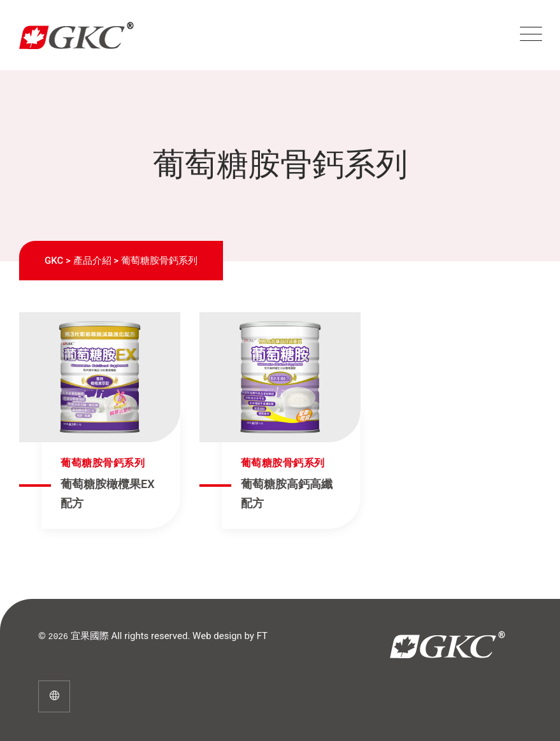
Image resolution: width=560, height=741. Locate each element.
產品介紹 (92, 261)
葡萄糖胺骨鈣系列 (103, 463)
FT (262, 636)
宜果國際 (90, 636)
